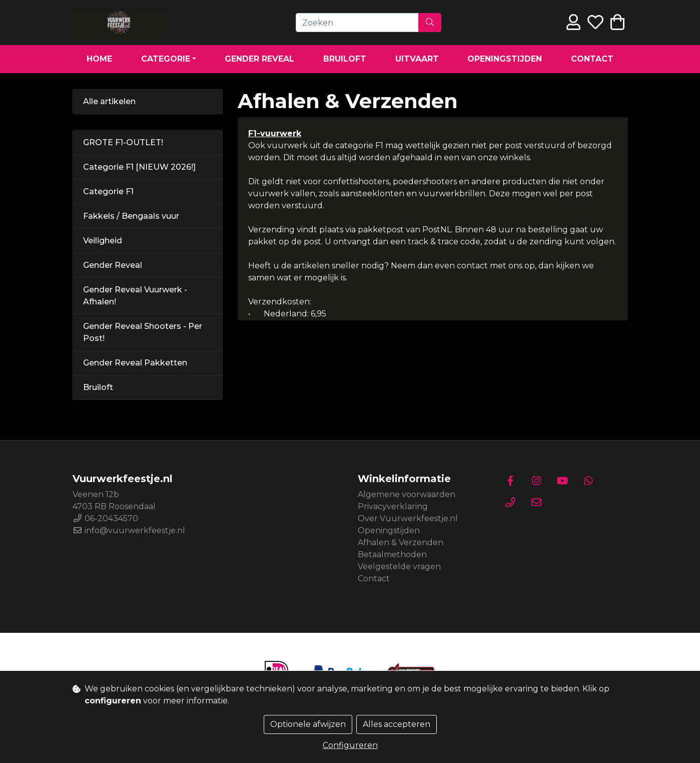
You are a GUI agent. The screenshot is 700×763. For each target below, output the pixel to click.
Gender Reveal (259, 59)
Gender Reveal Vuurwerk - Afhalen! (135, 296)
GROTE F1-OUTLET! (123, 142)
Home (99, 59)
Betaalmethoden (392, 554)
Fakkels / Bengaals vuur (131, 216)
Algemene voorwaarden (407, 494)
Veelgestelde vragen (399, 566)
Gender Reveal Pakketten (135, 363)
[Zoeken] (357, 23)
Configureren (350, 745)
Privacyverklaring (393, 506)
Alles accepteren (397, 724)
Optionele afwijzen (308, 724)
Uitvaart (417, 59)
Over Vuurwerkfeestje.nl (408, 518)
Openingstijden (505, 59)
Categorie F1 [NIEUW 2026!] (139, 167)
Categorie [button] (166, 59)
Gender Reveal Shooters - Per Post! (143, 332)
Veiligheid (103, 241)
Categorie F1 (108, 192)
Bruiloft (345, 59)
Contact (592, 59)
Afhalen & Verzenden (401, 542)
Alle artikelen (109, 101)
